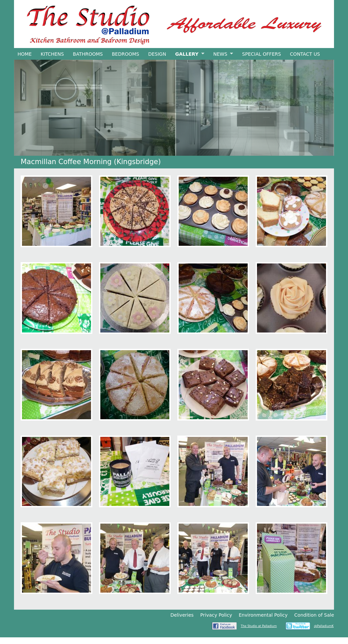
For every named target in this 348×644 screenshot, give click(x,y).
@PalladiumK (324, 626)
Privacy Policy (216, 615)
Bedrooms (125, 54)
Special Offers (261, 54)
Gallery (188, 54)
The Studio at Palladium (259, 626)
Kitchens (52, 54)
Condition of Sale (314, 615)
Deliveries (182, 615)
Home (25, 54)
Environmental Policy (263, 615)
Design (157, 54)
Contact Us (305, 54)
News (221, 54)
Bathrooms (88, 54)
